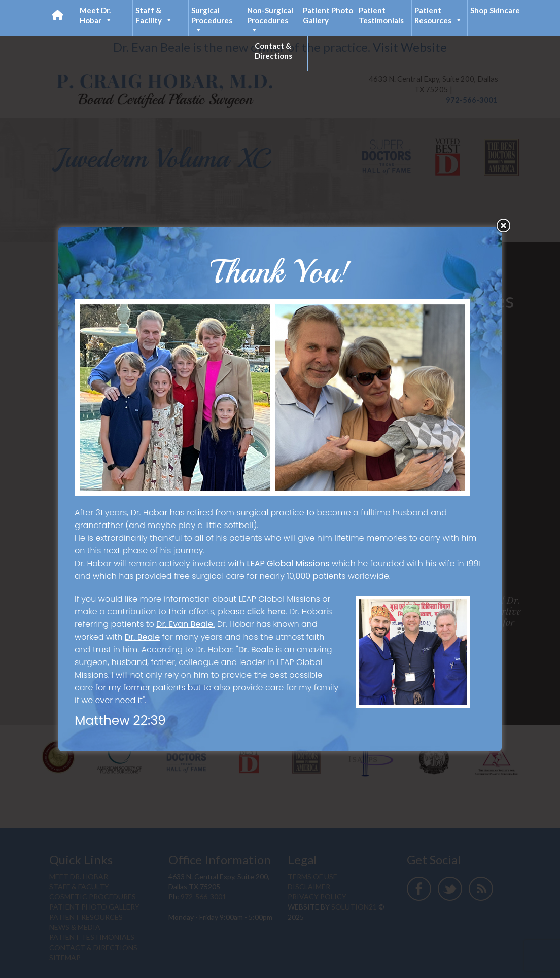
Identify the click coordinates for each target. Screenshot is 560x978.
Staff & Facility (154, 15)
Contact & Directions (273, 51)
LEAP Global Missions (288, 563)
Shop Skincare (495, 10)
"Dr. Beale (255, 650)
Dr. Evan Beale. (185, 624)
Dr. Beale (142, 637)
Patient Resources (438, 15)
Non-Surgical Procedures (270, 21)
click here (266, 612)
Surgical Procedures (212, 21)
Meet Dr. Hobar (96, 15)
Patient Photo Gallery (328, 15)
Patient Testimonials (381, 15)
